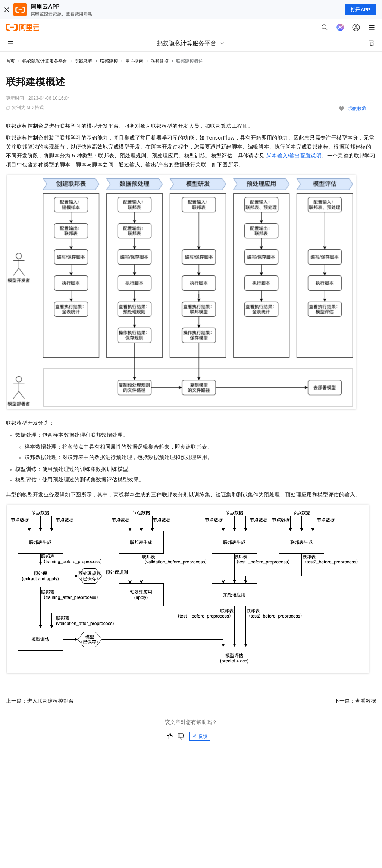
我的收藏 (357, 109)
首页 (10, 61)
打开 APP (360, 10)
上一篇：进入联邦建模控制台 (40, 701)
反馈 (200, 736)
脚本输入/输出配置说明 (294, 156)
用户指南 (134, 61)
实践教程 (84, 61)
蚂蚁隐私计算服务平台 (45, 61)
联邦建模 (109, 61)
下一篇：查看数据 (355, 701)
